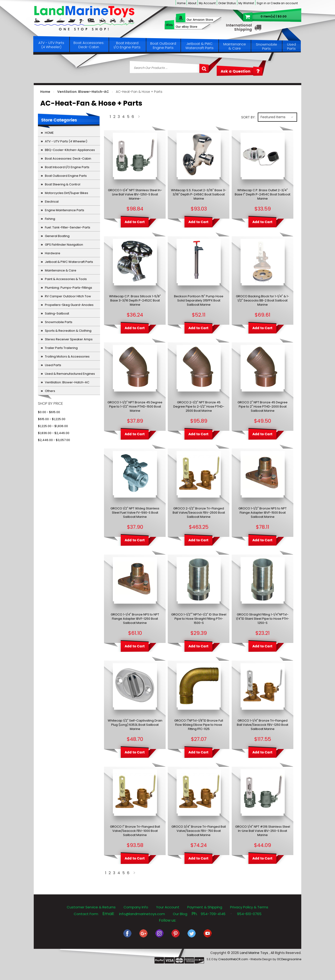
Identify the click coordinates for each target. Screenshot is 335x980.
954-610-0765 (249, 914)
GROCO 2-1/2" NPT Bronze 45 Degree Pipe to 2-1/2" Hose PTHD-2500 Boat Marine (199, 407)
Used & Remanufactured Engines (70, 374)
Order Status (227, 3)
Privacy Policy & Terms (249, 907)
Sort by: (248, 117)
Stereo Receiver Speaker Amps (69, 339)
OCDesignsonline (289, 959)
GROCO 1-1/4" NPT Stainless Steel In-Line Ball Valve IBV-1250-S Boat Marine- (135, 194)
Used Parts (291, 46)
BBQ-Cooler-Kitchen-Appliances (70, 150)
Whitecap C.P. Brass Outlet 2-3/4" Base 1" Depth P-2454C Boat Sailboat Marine (263, 194)
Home (181, 3)
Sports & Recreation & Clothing (68, 331)
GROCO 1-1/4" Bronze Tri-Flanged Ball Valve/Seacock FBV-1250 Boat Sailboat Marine (263, 725)
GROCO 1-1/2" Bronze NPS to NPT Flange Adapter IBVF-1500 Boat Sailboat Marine (263, 513)
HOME (49, 133)
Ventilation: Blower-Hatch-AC (83, 92)
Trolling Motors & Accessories (67, 356)
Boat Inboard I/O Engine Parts (127, 45)
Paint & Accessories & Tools (66, 279)
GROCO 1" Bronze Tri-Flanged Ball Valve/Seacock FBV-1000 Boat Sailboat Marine (135, 831)
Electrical (52, 202)
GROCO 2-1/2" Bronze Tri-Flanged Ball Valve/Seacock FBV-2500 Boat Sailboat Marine (199, 513)
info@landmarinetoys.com (142, 914)
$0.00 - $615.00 (49, 412)
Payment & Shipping (205, 907)
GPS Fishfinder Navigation (64, 245)
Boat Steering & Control (63, 184)
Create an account (284, 3)
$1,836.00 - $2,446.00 (54, 433)
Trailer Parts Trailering (61, 348)
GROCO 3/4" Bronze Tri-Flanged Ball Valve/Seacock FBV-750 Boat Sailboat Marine (199, 831)
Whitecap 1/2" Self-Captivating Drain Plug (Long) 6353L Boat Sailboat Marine (135, 725)
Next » (139, 117)
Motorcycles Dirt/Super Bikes (67, 193)
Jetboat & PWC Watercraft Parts (199, 46)
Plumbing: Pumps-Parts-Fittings (69, 288)
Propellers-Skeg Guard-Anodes (69, 305)
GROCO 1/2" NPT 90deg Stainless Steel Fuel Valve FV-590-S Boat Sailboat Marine (135, 513)
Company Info (136, 907)
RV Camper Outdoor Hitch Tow (68, 296)
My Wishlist (246, 3)
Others (50, 391)
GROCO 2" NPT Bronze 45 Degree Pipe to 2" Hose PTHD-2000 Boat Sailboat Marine (263, 407)
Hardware (53, 253)
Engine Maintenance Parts (65, 210)
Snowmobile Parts (266, 46)
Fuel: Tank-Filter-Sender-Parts (68, 227)
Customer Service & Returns (91, 907)
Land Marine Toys (254, 953)
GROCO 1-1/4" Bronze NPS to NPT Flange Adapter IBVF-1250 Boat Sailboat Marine (135, 619)
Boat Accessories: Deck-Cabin (89, 45)
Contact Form (86, 914)
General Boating (57, 236)
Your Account (168, 907)
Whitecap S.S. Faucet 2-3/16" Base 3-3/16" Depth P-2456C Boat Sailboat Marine (199, 194)
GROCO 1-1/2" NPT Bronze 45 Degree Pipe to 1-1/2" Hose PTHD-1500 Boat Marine (135, 407)
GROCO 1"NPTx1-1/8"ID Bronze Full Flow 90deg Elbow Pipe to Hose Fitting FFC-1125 (199, 725)
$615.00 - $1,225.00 (52, 419)
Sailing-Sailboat (57, 313)
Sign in (261, 3)
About (192, 3)
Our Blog (180, 914)
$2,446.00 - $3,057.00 (54, 440)
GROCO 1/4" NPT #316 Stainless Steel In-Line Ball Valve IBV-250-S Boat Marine (263, 831)
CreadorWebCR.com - (234, 959)
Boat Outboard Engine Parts (163, 45)
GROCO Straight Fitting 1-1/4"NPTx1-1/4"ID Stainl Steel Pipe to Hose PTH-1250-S (263, 619)
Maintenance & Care (235, 46)
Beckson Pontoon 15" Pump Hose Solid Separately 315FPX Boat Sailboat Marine (199, 301)
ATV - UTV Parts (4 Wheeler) (51, 45)
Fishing (50, 219)
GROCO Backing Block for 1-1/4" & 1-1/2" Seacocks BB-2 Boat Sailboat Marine (263, 301)
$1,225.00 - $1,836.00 (53, 426)
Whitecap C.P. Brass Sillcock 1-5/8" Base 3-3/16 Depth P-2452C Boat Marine (135, 301)
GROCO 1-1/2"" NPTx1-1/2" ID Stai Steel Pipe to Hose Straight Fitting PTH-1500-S (199, 619)
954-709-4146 (213, 914)
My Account (207, 3)
